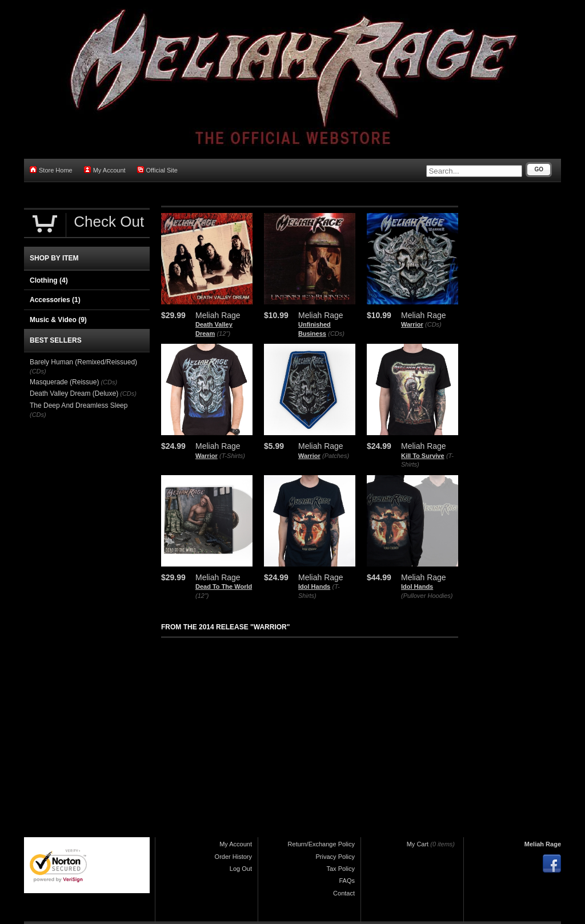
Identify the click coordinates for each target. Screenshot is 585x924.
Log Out (241, 869)
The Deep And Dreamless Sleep (79, 405)
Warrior (412, 324)
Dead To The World (224, 586)
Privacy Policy (335, 857)
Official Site (157, 170)
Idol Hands (314, 586)
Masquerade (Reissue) (64, 382)
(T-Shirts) (232, 456)
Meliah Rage (543, 844)
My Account (105, 170)
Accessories (55, 300)
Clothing (49, 280)
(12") (224, 334)
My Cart (418, 844)
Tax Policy (340, 869)
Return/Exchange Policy (321, 844)
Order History (233, 857)
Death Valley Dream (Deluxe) (74, 393)
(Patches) (336, 456)
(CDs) (336, 334)
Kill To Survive (423, 456)
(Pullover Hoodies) (427, 596)
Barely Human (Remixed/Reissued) (83, 362)
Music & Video (58, 320)
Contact (344, 893)
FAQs (347, 881)
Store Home (51, 170)
